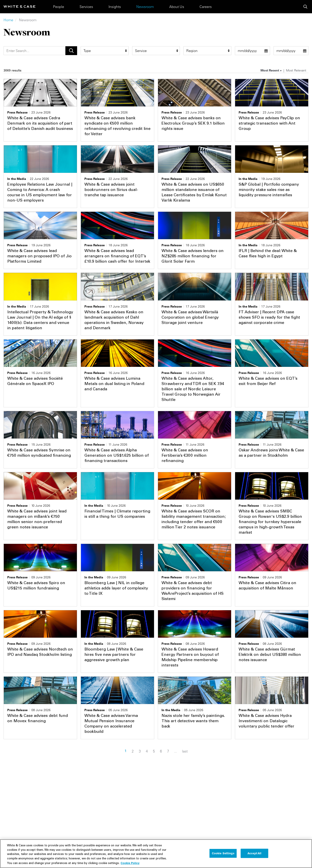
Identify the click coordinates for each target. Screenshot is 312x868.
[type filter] (105, 51)
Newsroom (145, 7)
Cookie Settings (223, 856)
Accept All (254, 856)
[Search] (34, 51)
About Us (177, 7)
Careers (206, 7)
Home (8, 20)
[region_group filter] (207, 51)
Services (86, 7)
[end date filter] (291, 51)
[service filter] (156, 51)
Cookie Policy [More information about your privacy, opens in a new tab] (130, 866)
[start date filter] (252, 51)
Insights (115, 7)
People (59, 7)
